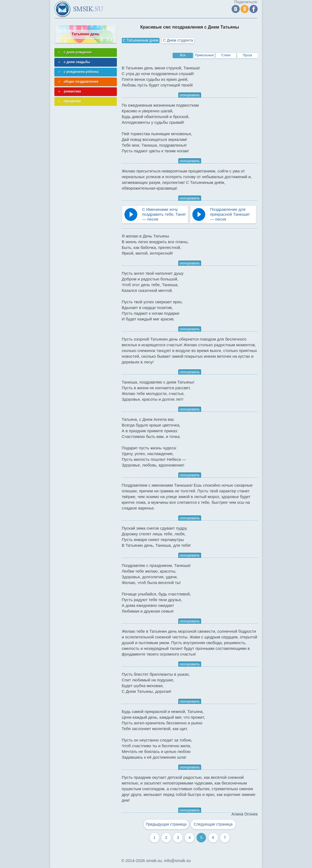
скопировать (190, 95)
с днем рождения (78, 52)
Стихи (226, 55)
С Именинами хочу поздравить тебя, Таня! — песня (164, 214)
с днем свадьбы (77, 62)
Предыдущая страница (166, 824)
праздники (72, 101)
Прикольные (204, 55)
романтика (72, 91)
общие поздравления (81, 82)
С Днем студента (178, 40)
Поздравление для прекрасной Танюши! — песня (230, 214)
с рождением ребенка (81, 72)
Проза (247, 55)
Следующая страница (213, 824)
